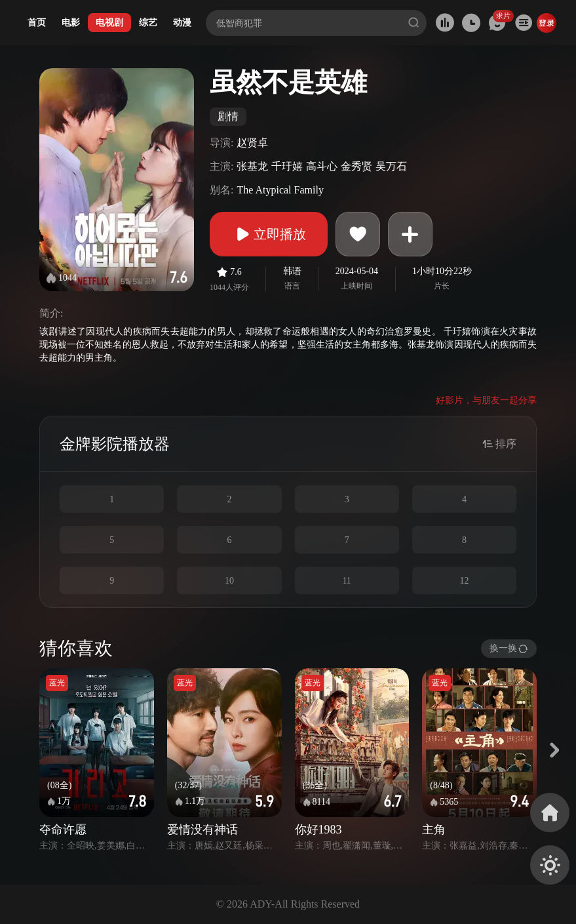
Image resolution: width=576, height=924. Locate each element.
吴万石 (391, 166)
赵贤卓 (252, 143)
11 (346, 581)
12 (464, 581)
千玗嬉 (287, 166)
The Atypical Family (280, 190)
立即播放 (269, 234)
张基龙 (252, 166)
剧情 (228, 116)
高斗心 (322, 166)
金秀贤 (356, 166)
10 (229, 581)
